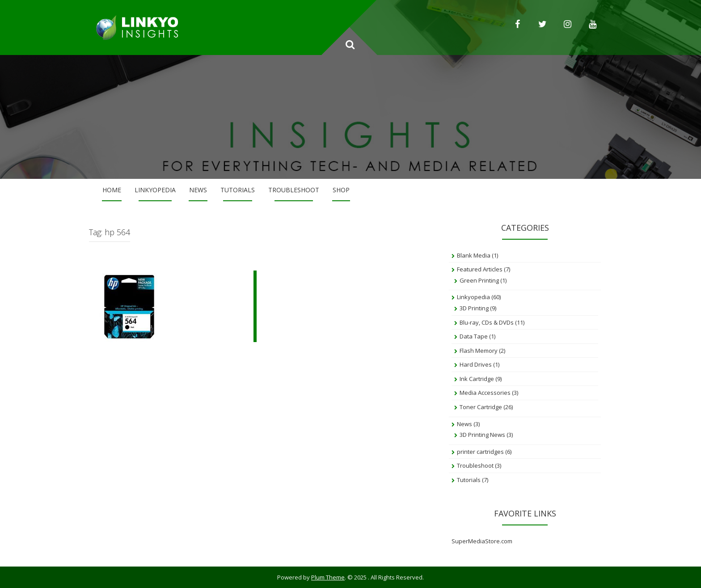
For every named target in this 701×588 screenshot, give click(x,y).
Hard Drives (476, 364)
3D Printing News (482, 435)
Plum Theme (328, 577)
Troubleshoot (294, 190)
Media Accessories (485, 393)
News (198, 190)
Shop (341, 190)
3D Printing (474, 308)
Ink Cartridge (477, 379)
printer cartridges (480, 452)
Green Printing (479, 280)
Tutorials (238, 190)
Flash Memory (479, 351)
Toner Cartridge (481, 407)
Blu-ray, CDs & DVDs (487, 322)
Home (112, 190)
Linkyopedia (155, 190)
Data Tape (474, 336)
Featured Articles (480, 269)
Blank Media (474, 255)
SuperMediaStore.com (482, 541)
